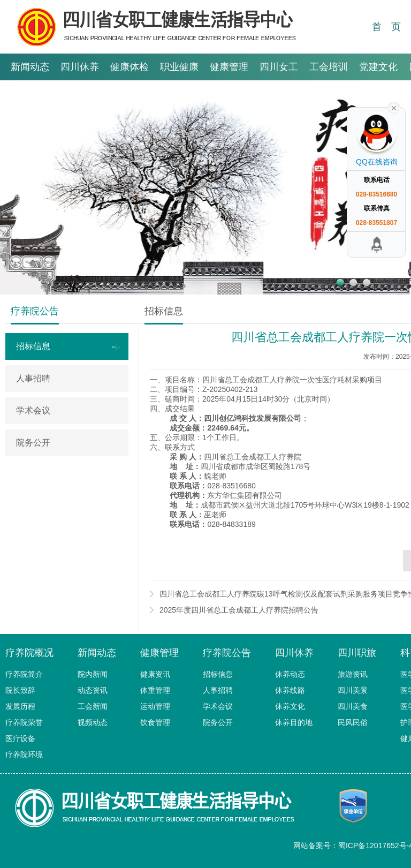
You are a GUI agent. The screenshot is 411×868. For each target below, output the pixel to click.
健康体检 (130, 67)
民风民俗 (353, 722)
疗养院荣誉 (24, 722)
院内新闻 (93, 674)
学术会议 (33, 410)
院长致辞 (20, 690)
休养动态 (290, 674)
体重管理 (155, 690)
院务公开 (33, 443)
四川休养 (80, 67)
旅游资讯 (353, 674)
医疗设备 (20, 738)
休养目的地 (294, 722)
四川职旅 (357, 653)
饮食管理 (155, 722)
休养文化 (290, 706)
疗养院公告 (227, 653)
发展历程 (20, 706)
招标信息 (33, 346)
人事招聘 (33, 378)
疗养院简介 (24, 674)
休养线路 (290, 690)
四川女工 (279, 67)
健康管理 (229, 67)
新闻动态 (30, 67)
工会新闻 (93, 706)
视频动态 (93, 722)
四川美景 (353, 690)
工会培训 (329, 67)
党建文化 (378, 67)
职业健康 (179, 67)
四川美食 (353, 706)
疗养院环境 (24, 754)
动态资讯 (93, 690)
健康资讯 (155, 674)
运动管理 (155, 706)
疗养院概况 (29, 653)
